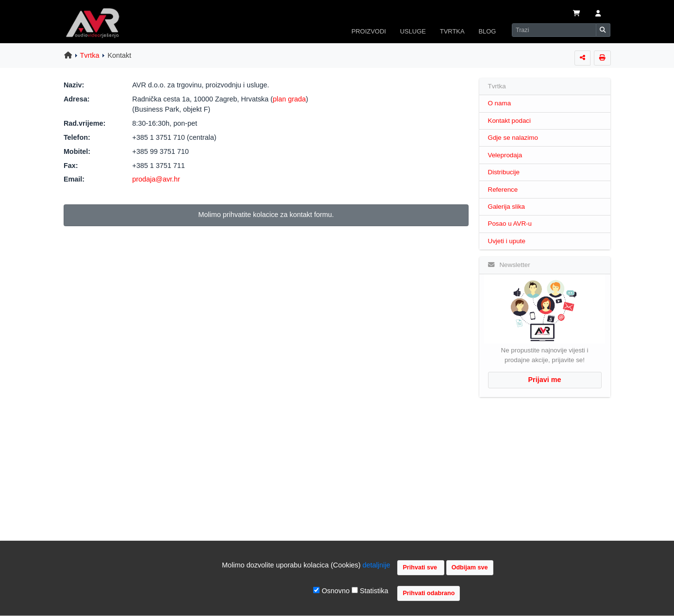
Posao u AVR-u (510, 224)
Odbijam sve (470, 567)
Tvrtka (90, 55)
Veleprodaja (505, 155)
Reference (503, 190)
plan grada (289, 99)
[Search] (554, 30)
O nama (500, 103)
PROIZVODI (369, 31)
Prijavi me (545, 380)
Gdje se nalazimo (513, 138)
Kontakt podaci (510, 121)
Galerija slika (507, 207)
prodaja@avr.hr (156, 179)
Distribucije (504, 172)
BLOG (487, 31)
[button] (598, 14)
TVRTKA (452, 31)
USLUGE (413, 31)
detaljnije (377, 565)
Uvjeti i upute (507, 241)
